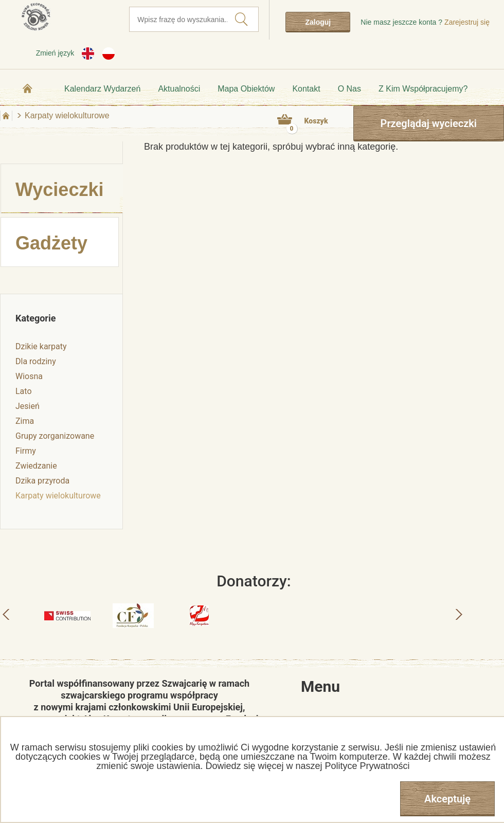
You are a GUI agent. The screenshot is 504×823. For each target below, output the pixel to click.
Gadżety (51, 243)
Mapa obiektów (246, 89)
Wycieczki (59, 190)
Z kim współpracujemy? (423, 89)
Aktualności (179, 89)
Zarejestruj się (467, 22)
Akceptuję (447, 799)
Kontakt (306, 89)
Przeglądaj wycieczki (429, 123)
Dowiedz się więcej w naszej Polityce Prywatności (307, 766)
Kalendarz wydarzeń (102, 89)
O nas (349, 89)
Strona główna (28, 88)
